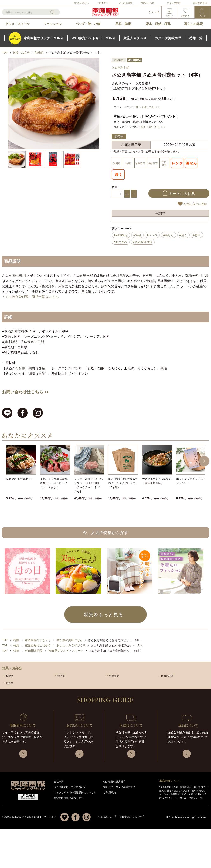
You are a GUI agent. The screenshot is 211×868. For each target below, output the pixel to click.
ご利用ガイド (104, 3)
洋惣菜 (61, 676)
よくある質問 (125, 3)
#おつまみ (120, 242)
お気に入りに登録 (195, 204)
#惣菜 (196, 235)
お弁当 (9, 683)
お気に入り (186, 16)
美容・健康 (123, 24)
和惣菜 (9, 676)
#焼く (183, 235)
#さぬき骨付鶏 (142, 242)
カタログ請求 (174, 3)
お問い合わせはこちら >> (26, 392)
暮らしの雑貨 (193, 24)
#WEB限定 (121, 235)
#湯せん (168, 235)
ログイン (170, 16)
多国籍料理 (167, 676)
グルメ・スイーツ (18, 24)
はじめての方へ (81, 3)
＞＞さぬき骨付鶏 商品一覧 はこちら (30, 297)
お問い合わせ (147, 3)
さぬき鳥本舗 (120, 68)
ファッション (53, 24)
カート (203, 16)
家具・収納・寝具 (158, 24)
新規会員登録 (200, 3)
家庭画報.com (106, 817)
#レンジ (152, 235)
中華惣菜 (114, 676)
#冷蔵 (137, 235)
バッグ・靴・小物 (88, 24)
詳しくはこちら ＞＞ (148, 107)
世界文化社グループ (131, 817)
